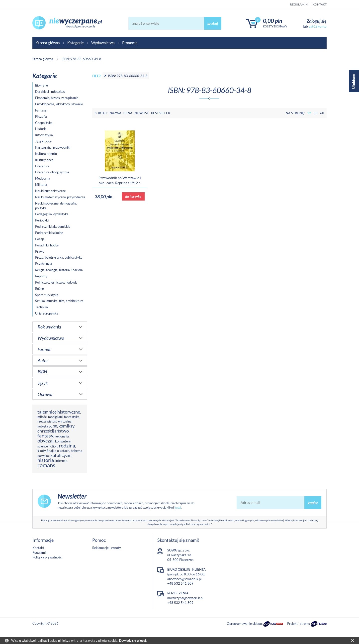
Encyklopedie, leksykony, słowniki (59, 104)
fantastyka (72, 417)
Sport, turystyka (47, 295)
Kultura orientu (46, 154)
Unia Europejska (47, 313)
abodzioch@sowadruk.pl (184, 579)
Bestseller (161, 113)
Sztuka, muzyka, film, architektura (59, 301)
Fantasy (41, 110)
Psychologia (44, 264)
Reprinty (41, 276)
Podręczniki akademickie (53, 226)
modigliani (55, 417)
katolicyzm (61, 455)
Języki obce (43, 141)
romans (46, 465)
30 (316, 113)
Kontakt (320, 4)
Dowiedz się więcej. (133, 641)
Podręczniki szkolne (49, 233)
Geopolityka (44, 123)
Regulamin (299, 4)
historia (46, 460)
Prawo (40, 251)
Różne (40, 289)
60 (322, 113)
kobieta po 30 (47, 426)
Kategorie (76, 43)
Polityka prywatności (47, 557)
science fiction (47, 446)
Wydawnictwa (103, 43)
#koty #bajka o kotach (53, 451)
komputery (63, 441)
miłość (42, 417)
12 (309, 113)
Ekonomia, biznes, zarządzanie (57, 98)
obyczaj (45, 441)
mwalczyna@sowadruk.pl (185, 598)
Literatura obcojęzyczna (52, 172)
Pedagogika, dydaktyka (52, 214)
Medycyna (43, 178)
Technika (42, 307)
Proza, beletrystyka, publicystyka (59, 257)
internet (61, 461)
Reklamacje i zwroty (107, 548)
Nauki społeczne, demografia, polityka (56, 206)
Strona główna (48, 43)
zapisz (313, 502)
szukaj (213, 23)
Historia (41, 129)
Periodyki (42, 220)
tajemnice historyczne (59, 412)
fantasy (45, 436)
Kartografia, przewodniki (53, 147)
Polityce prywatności (198, 524)
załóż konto (318, 26)
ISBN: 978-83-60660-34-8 (126, 76)
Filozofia (41, 116)
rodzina (67, 446)
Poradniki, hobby (47, 245)
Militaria (41, 185)
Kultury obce (44, 160)
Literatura (42, 166)
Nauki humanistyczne (50, 191)
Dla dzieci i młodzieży (50, 92)
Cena (128, 113)
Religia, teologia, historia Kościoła (59, 270)
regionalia (62, 436)
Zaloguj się (317, 21)
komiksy (67, 426)
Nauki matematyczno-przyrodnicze (60, 197)
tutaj (178, 507)
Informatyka (44, 135)
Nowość (142, 113)
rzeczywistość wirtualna (54, 421)
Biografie (42, 85)
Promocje (130, 43)
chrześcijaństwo (53, 431)
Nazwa (115, 113)
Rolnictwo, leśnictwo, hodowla (56, 282)
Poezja (40, 239)
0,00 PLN (273, 21)
